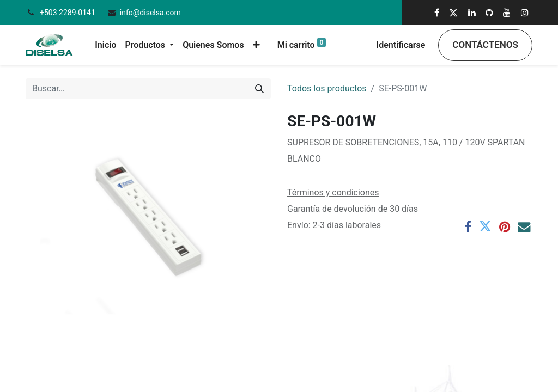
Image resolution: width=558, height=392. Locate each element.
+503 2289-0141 (68, 13)
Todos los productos (327, 88)
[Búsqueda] (259, 89)
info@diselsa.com (150, 13)
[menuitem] (105, 45)
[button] (256, 45)
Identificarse (401, 45)
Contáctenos (485, 45)
